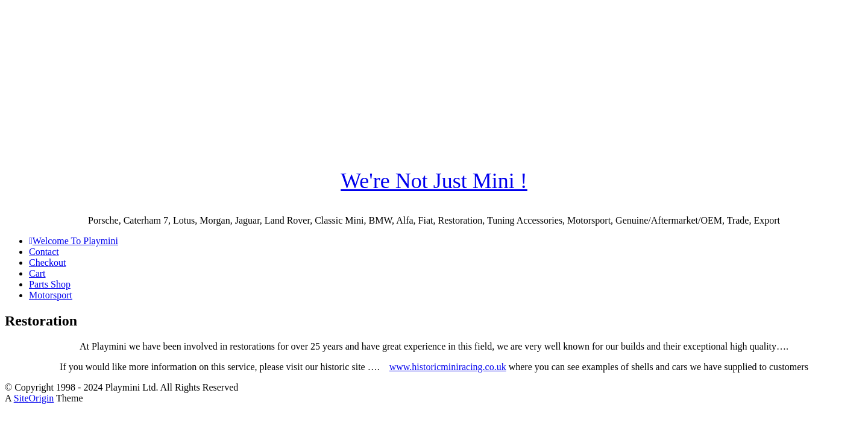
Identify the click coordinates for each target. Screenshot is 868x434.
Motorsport (51, 295)
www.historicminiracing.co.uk (448, 367)
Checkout (47, 263)
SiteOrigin (34, 398)
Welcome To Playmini (74, 241)
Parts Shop (50, 284)
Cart (37, 273)
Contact (44, 252)
